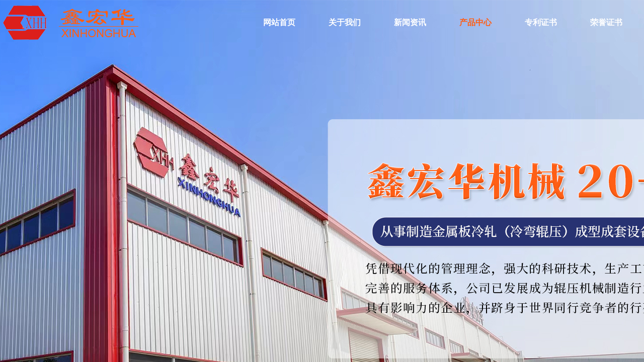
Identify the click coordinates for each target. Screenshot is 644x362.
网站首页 (279, 22)
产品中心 (475, 22)
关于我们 (345, 22)
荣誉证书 (606, 22)
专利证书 (541, 22)
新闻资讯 (410, 22)
